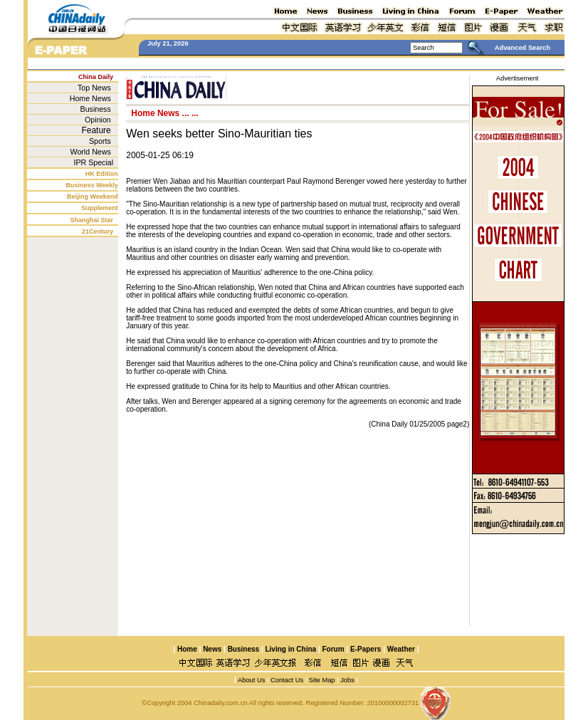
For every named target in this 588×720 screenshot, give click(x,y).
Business (96, 109)
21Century (98, 231)
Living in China (290, 649)
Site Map (322, 680)
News (212, 649)
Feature (96, 130)
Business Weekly (91, 185)
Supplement (100, 208)
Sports (100, 141)
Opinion (98, 120)
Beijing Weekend (93, 197)
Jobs (347, 680)
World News (91, 152)
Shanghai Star (92, 220)
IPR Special (93, 162)
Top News (94, 88)
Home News (90, 98)
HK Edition (102, 174)
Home (187, 649)
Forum (334, 649)
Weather (400, 649)
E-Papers (366, 649)
